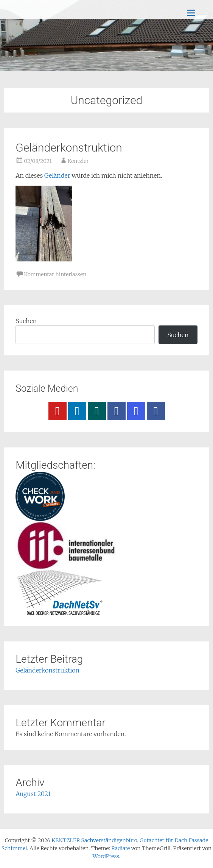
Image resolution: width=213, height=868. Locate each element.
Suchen (26, 321)
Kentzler (78, 161)
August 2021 (33, 794)
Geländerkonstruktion (69, 148)
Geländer (58, 175)
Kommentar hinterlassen (55, 274)
